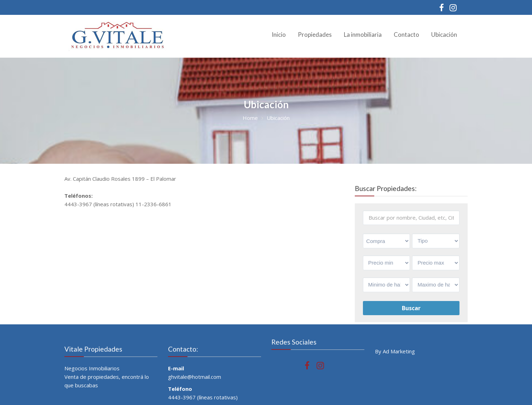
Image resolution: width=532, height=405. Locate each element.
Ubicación (444, 34)
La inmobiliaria (363, 34)
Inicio (279, 34)
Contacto (406, 34)
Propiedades (315, 34)
